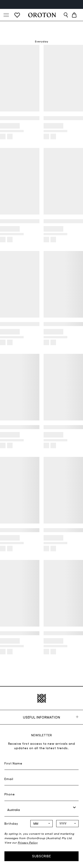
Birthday (11, 823)
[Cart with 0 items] (74, 15)
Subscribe (41, 856)
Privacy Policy (28, 842)
